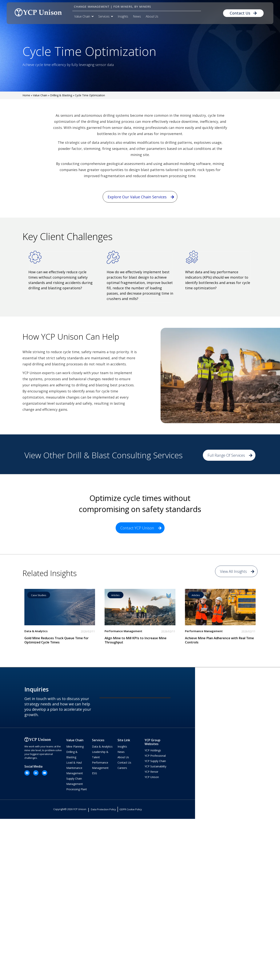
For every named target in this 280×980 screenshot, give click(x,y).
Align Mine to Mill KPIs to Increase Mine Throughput (136, 640)
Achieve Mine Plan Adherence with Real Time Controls (219, 640)
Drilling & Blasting (61, 95)
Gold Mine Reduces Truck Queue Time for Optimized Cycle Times (56, 640)
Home (26, 95)
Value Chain (40, 95)
